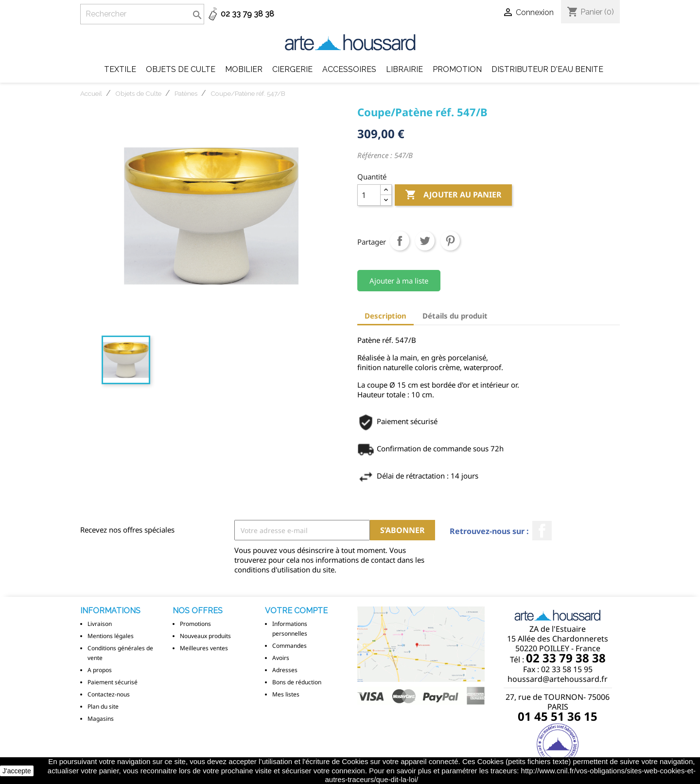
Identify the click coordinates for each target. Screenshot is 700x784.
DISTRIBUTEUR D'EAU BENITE (547, 69)
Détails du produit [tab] (455, 316)
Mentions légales (111, 636)
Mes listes (286, 694)
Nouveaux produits (205, 636)
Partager (400, 241)
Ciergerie (292, 69)
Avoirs (281, 658)
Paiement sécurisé (113, 682)
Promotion (457, 69)
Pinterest (450, 241)
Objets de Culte (181, 69)
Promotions (195, 624)
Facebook (542, 531)
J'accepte (17, 771)
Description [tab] (385, 316)
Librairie (404, 69)
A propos (100, 670)
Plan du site (103, 706)
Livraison (100, 624)
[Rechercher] (142, 14)
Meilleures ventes (204, 648)
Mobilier (244, 69)
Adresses (285, 670)
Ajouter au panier (453, 195)
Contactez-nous (109, 694)
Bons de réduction (297, 682)
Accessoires (349, 69)
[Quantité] (369, 195)
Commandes (289, 646)
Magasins (101, 719)
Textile (120, 69)
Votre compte (296, 611)
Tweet (425, 241)
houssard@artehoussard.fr (558, 679)
